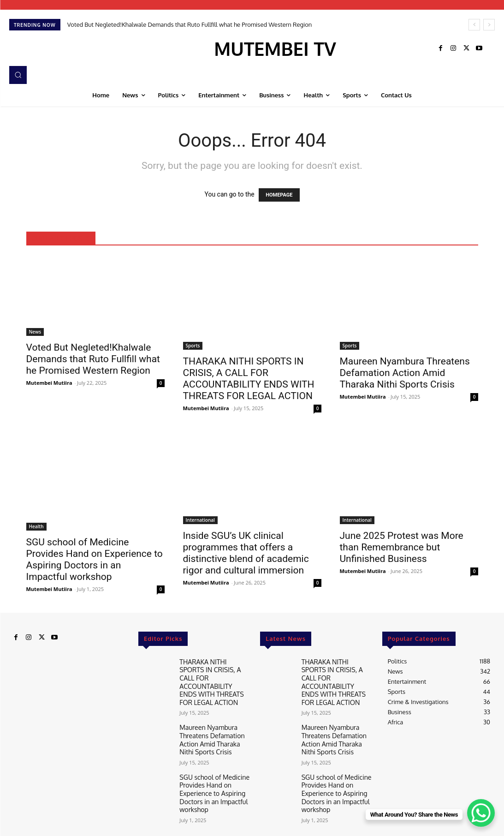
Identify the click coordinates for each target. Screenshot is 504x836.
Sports (193, 346)
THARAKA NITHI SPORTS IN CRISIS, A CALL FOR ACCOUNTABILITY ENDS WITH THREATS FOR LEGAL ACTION (249, 379)
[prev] (474, 25)
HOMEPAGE (279, 195)
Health (36, 526)
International (200, 520)
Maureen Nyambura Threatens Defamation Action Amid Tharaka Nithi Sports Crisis (405, 373)
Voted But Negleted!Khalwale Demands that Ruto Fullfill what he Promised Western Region (190, 24)
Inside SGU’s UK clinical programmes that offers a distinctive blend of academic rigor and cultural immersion (246, 553)
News (35, 332)
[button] (18, 75)
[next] (489, 25)
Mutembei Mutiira (49, 383)
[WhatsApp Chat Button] (481, 813)
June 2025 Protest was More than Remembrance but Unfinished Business (402, 547)
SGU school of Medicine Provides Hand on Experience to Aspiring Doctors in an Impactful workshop (95, 559)
